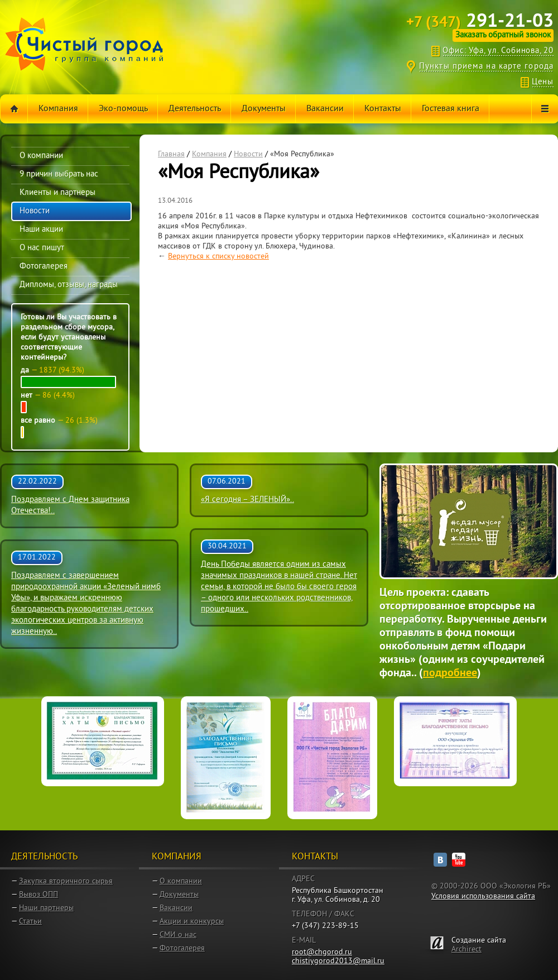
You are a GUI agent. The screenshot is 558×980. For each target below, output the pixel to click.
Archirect (466, 950)
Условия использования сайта (483, 897)
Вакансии (176, 908)
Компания (209, 154)
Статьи (30, 922)
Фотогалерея (182, 948)
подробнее (450, 673)
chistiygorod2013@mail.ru (338, 961)
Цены (543, 82)
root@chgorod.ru (322, 952)
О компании (181, 881)
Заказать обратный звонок (503, 35)
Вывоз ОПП (39, 895)
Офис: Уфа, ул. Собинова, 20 (498, 51)
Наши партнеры (46, 908)
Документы (179, 895)
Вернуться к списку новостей (218, 257)
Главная (171, 154)
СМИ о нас (178, 935)
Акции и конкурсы (192, 922)
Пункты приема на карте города (486, 67)
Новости (248, 154)
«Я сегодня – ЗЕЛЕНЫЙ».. (247, 500)
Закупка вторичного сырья (66, 881)
